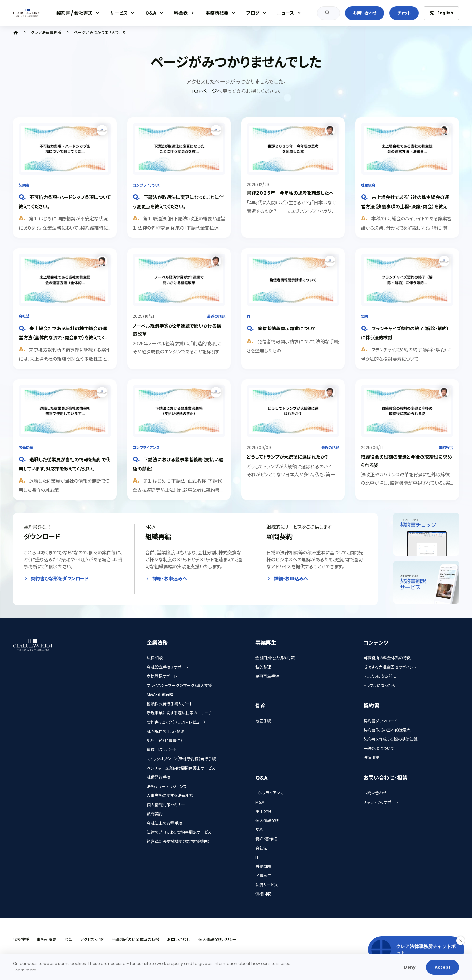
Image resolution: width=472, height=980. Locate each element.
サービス (119, 13)
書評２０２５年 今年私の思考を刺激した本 (290, 193)
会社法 (24, 316)
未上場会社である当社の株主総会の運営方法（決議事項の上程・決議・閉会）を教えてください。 (406, 206)
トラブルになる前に (380, 676)
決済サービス (267, 885)
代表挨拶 (21, 940)
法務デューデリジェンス (167, 786)
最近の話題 (216, 316)
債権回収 (263, 894)
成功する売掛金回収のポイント (390, 667)
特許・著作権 (266, 839)
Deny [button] (410, 967)
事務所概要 (217, 13)
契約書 (24, 185)
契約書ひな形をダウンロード (60, 579)
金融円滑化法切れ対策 (275, 658)
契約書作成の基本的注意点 (387, 730)
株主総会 (368, 185)
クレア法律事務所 (46, 33)
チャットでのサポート (381, 802)
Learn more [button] (25, 970)
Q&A (151, 13)
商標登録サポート (162, 676)
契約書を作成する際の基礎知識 (391, 739)
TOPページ (204, 91)
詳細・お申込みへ (170, 579)
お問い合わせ (365, 13)
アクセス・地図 (92, 940)
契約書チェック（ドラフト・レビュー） (176, 722)
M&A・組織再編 (160, 695)
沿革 (68, 940)
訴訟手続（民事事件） (165, 740)
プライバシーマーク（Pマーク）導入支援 (179, 685)
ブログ (253, 13)
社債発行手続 (159, 777)
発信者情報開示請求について (287, 329)
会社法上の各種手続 (165, 823)
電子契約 (263, 811)
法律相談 (155, 658)
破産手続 (263, 721)
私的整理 (263, 667)
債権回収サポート (162, 750)
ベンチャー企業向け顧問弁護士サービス (181, 768)
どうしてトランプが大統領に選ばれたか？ (287, 457)
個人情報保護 (267, 820)
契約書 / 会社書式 (74, 13)
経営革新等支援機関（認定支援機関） (178, 841)
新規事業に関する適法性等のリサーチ (179, 713)
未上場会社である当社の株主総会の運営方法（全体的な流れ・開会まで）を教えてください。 (64, 337)
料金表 (181, 13)
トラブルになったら (379, 685)
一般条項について (379, 748)
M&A (260, 802)
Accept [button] (442, 967)
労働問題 (26, 448)
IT (249, 316)
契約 (364, 316)
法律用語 (371, 758)
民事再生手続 (267, 676)
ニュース (285, 13)
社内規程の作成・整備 (166, 731)
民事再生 (263, 876)
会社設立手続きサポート (167, 667)
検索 (326, 13)
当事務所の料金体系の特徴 (387, 658)
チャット (404, 13)
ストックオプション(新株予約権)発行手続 (181, 759)
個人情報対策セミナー (166, 805)
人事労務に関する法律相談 (170, 796)
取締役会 (446, 448)
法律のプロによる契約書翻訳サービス (179, 832)
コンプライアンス (146, 185)
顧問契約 (155, 814)
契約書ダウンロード (380, 721)
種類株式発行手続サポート (170, 704)
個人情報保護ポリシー (217, 940)
